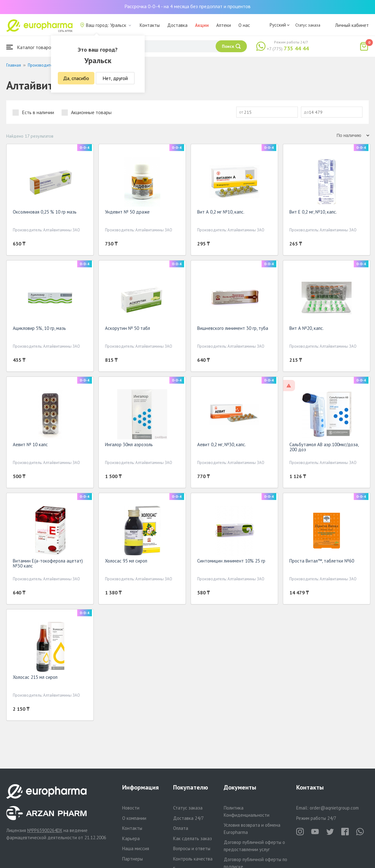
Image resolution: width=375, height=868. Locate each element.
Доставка (177, 25)
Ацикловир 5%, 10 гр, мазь (39, 328)
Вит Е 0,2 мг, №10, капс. (313, 212)
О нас (244, 25)
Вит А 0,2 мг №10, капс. (221, 212)
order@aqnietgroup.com (334, 808)
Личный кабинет (352, 25)
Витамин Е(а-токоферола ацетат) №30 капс (48, 563)
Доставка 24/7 (188, 818)
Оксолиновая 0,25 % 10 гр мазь (45, 212)
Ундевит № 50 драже (127, 212)
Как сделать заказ (192, 838)
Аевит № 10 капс (30, 444)
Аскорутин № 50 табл (127, 328)
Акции (202, 25)
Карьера (131, 838)
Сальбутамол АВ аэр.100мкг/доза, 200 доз (324, 447)
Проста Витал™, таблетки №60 (322, 561)
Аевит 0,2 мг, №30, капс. (222, 444)
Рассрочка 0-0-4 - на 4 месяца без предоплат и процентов (187, 6)
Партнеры (132, 859)
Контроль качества (193, 859)
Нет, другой (115, 78)
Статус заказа (308, 25)
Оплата (181, 828)
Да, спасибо (76, 78)
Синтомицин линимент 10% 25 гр (231, 561)
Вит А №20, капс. (307, 328)
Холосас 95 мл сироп (126, 561)
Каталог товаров (30, 47)
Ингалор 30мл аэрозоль (129, 444)
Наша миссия (136, 848)
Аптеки (224, 25)
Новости (131, 808)
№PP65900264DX (45, 830)
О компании (134, 818)
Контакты (150, 25)
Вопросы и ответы (192, 848)
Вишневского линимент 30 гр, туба (233, 328)
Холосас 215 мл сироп (35, 677)
